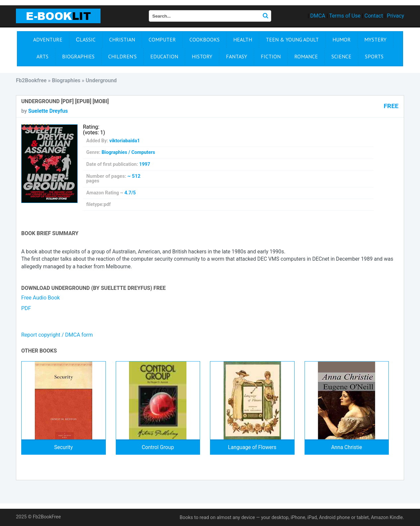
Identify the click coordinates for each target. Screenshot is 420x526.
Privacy (395, 16)
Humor (342, 39)
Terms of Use (345, 16)
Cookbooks (205, 39)
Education (164, 56)
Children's (122, 56)
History (202, 56)
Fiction (271, 56)
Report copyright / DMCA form (57, 335)
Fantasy (237, 56)
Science (341, 56)
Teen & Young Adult (292, 39)
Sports (374, 56)
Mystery (375, 39)
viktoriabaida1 (124, 141)
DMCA (318, 16)
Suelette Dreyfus (48, 111)
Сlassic (86, 39)
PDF (26, 308)
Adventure (48, 39)
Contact (374, 16)
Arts (42, 56)
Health (243, 39)
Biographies (78, 56)
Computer (162, 39)
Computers (143, 152)
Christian (122, 39)
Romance (306, 56)
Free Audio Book (40, 298)
